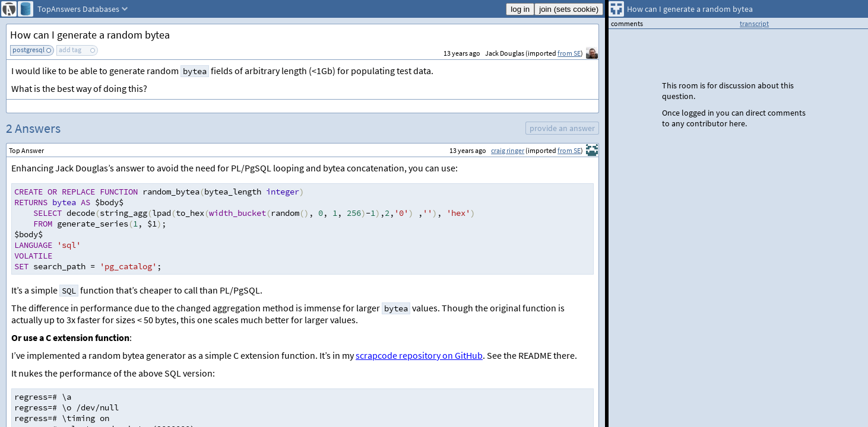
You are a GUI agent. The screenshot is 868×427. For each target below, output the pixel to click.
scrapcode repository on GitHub (419, 355)
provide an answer (562, 128)
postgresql (28, 50)
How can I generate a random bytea (90, 35)
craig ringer (508, 150)
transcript (754, 23)
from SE (569, 53)
